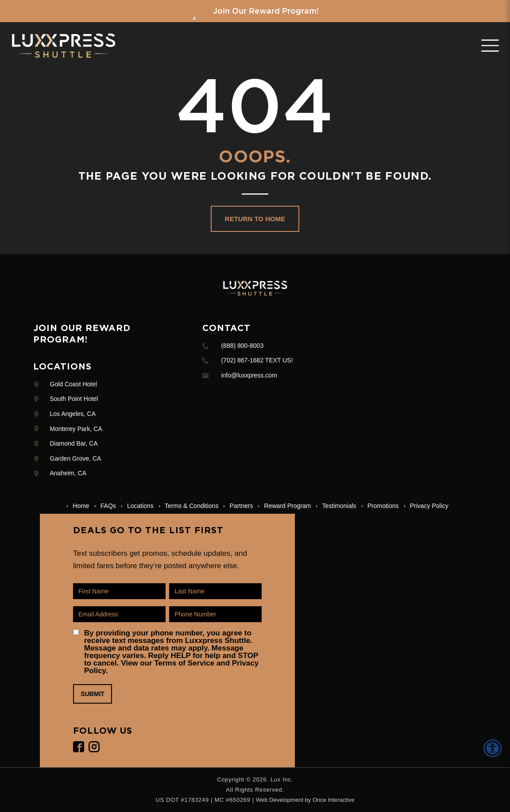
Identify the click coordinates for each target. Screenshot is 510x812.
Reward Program (288, 506)
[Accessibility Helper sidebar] (494, 748)
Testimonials (339, 506)
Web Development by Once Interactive (305, 800)
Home (81, 506)
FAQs (108, 506)
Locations (140, 506)
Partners (241, 506)
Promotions (383, 506)
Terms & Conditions (191, 506)
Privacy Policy (429, 506)
